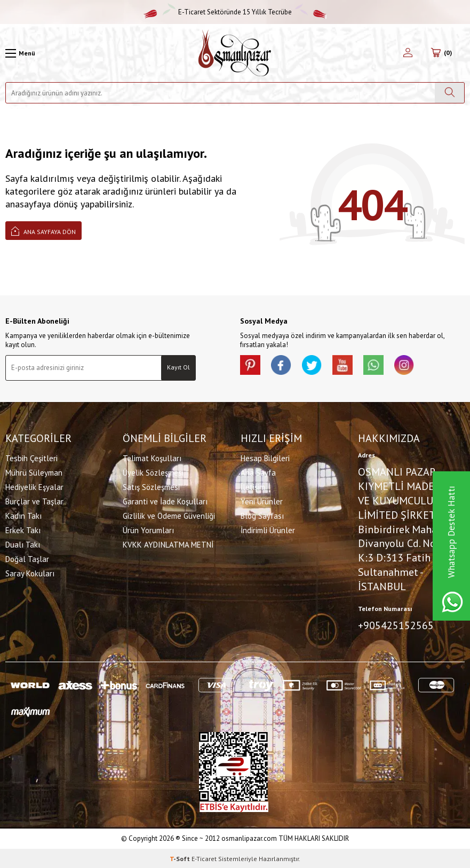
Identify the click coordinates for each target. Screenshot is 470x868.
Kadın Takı (23, 515)
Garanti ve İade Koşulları (165, 501)
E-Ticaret (204, 858)
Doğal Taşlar (27, 558)
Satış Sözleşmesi (151, 487)
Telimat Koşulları (152, 458)
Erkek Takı (23, 530)
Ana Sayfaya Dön (43, 231)
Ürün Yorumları (148, 530)
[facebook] (283, 366)
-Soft (181, 858)
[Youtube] (347, 366)
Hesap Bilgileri (265, 458)
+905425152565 (396, 625)
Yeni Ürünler (262, 501)
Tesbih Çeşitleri (31, 458)
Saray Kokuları (30, 573)
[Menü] (20, 53)
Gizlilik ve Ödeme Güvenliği (169, 515)
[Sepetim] (441, 53)
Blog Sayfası (262, 515)
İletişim (253, 487)
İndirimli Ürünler (268, 530)
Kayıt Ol (178, 367)
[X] (315, 366)
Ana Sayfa (258, 472)
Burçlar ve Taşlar (34, 501)
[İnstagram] (411, 366)
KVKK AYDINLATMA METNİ (168, 544)
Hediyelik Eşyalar (34, 487)
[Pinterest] (251, 366)
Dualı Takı (23, 544)
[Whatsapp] (379, 366)
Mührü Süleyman (34, 472)
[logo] (235, 53)
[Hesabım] (408, 53)
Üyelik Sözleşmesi (153, 472)
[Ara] (449, 93)
